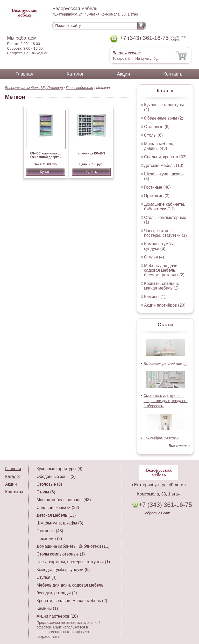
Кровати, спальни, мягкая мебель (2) (162, 286)
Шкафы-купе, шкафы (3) (60, 523)
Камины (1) (155, 297)
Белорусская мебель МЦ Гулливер (34, 88)
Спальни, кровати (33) (165, 157)
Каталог (75, 74)
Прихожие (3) (157, 196)
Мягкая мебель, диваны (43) (159, 146)
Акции (123, 74)
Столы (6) (153, 135)
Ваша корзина (126, 53)
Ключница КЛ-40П (91, 153)
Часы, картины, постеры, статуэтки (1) (165, 233)
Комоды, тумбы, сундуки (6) (159, 246)
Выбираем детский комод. (166, 364)
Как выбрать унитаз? (161, 438)
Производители (79, 88)
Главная (24, 74)
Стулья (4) (154, 257)
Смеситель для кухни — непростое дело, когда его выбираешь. (166, 401)
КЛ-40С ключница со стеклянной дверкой (46, 155)
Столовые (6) (157, 127)
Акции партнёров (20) (165, 305)
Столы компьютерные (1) (61, 554)
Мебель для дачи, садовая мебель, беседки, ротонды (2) (164, 270)
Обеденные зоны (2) (164, 118)
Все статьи (179, 446)
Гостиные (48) (157, 187)
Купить (46, 172)
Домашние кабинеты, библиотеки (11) (165, 207)
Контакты (173, 74)
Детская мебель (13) (164, 165)
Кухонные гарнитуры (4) (59, 469)
